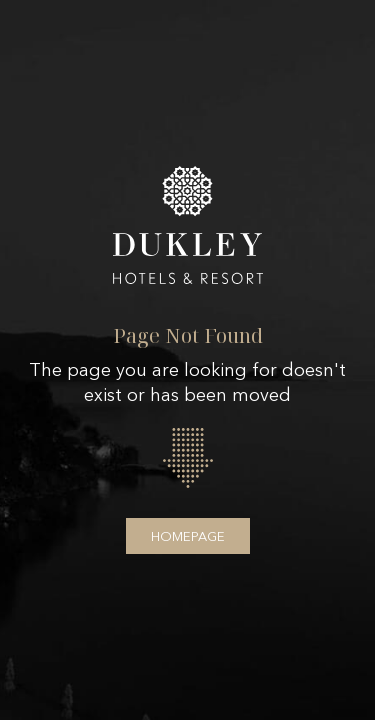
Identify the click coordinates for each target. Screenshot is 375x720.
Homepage (188, 536)
